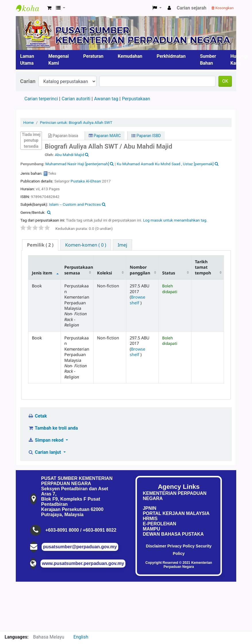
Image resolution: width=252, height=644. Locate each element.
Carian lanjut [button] (45, 452)
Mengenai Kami (59, 60)
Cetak (37, 416)
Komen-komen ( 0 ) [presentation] (86, 245)
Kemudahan (130, 56)
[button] (49, 8)
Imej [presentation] (122, 245)
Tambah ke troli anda (53, 428)
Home (29, 122)
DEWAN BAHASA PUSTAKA (173, 534)
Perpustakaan (136, 99)
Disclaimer (156, 546)
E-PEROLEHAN (159, 524)
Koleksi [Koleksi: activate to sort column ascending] (104, 273)
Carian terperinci (41, 99)
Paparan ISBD (146, 136)
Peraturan (93, 56)
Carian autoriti (76, 99)
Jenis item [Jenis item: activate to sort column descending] (42, 273)
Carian (28, 81)
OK (225, 81)
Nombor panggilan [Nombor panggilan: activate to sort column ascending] (140, 270)
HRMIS (150, 519)
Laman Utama (27, 60)
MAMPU (151, 529)
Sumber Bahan (208, 60)
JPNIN (149, 508)
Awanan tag (106, 99)
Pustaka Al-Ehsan (86, 181)
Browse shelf (137, 300)
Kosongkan (223, 8)
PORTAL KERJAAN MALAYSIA (176, 513)
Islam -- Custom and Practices (75, 204)
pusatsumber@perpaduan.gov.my (80, 547)
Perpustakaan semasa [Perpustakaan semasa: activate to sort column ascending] (79, 270)
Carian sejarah (192, 8)
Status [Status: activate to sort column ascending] (169, 273)
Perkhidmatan (171, 56)
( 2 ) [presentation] (40, 245)
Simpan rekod (46, 440)
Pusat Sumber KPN (30, 8)
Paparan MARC (105, 136)
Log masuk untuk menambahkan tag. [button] (175, 220)
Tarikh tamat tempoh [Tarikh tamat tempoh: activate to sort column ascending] (203, 267)
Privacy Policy (181, 546)
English (81, 637)
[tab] (40, 245)
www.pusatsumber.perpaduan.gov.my (83, 563)
